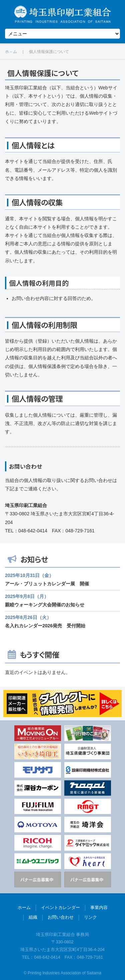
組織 (33, 917)
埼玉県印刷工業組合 (62, 14)
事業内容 (99, 908)
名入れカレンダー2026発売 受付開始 (45, 626)
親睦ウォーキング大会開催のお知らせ (45, 605)
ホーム (24, 908)
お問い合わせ (61, 917)
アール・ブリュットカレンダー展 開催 (47, 584)
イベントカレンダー (60, 908)
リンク (90, 917)
